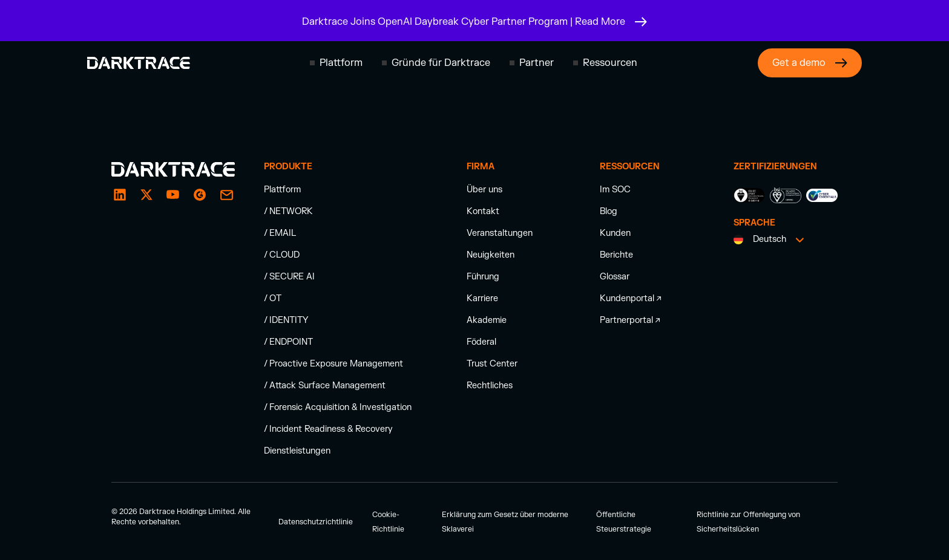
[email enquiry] (226, 195)
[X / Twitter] (146, 195)
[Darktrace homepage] (139, 63)
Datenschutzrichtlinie (316, 522)
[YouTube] (173, 195)
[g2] (200, 195)
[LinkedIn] (120, 195)
